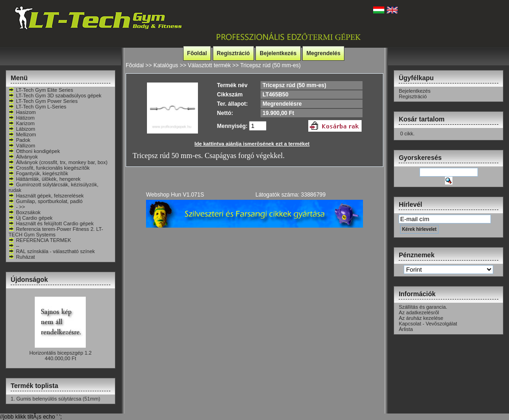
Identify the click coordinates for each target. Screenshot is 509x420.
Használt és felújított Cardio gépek (51, 223)
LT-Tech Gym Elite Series (41, 90)
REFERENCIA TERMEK (40, 240)
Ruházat (22, 257)
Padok (19, 140)
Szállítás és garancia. (423, 307)
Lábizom (22, 129)
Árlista (406, 329)
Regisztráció (233, 53)
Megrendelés (323, 53)
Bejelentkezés (278, 53)
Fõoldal (197, 53)
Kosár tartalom (422, 119)
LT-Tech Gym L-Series (37, 107)
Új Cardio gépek (30, 218)
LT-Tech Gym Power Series (43, 101)
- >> (17, 207)
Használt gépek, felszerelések (46, 196)
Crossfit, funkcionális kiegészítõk (49, 168)
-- (14, 246)
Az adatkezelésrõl (419, 312)
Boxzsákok (24, 212)
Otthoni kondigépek (34, 151)
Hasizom (22, 112)
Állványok (23, 157)
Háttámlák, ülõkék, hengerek (44, 179)
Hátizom (21, 118)
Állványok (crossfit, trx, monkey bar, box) (58, 162)
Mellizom (22, 134)
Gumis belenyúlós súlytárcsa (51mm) (58, 399)
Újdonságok (29, 280)
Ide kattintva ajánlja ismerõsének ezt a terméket (252, 144)
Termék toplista (34, 386)
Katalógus (166, 65)
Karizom (21, 123)
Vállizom (22, 146)
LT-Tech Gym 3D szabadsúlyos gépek (55, 95)
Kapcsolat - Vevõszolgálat (428, 324)
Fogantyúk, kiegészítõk (38, 173)
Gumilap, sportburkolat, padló (45, 201)
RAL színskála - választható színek (51, 251)
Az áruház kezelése (421, 318)
